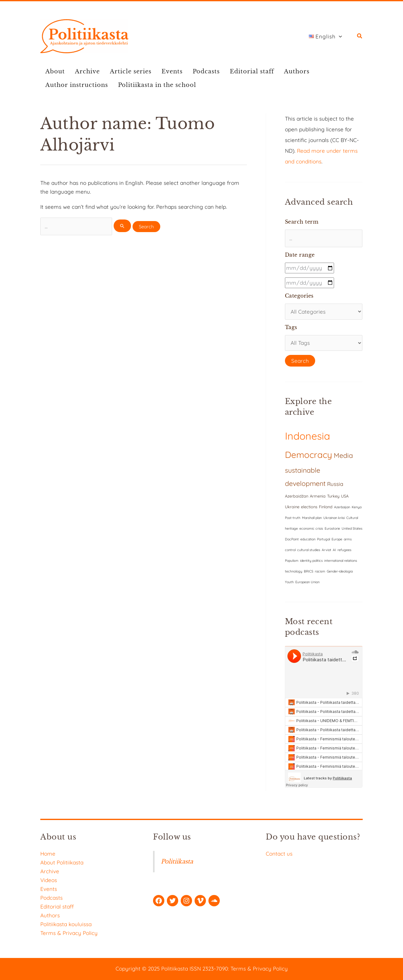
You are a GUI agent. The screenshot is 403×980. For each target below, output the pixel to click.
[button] (360, 37)
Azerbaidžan (297, 496)
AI (334, 550)
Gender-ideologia (340, 571)
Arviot (326, 550)
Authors (297, 71)
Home (48, 854)
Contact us (279, 854)
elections (309, 507)
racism (320, 571)
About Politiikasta (62, 862)
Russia (335, 484)
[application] (339, 37)
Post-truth (293, 518)
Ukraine (292, 507)
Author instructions (77, 85)
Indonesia (307, 436)
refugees (344, 550)
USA (345, 496)
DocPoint (292, 539)
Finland (326, 507)
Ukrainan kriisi (334, 518)
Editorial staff (252, 71)
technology (294, 571)
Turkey (333, 496)
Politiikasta (177, 861)
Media (343, 455)
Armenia (318, 496)
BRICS (309, 571)
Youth (289, 582)
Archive (87, 71)
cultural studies (309, 550)
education (308, 539)
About (55, 71)
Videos (49, 880)
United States (352, 528)
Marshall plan (312, 518)
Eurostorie (332, 528)
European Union (307, 582)
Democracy (309, 455)
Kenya (357, 507)
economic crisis (311, 528)
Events (172, 71)
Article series (131, 71)
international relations (341, 561)
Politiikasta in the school (157, 85)
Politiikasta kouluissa (66, 924)
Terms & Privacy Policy (69, 933)
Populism (292, 561)
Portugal (324, 539)
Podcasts (206, 71)
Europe (337, 539)
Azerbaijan (342, 507)
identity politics (311, 561)
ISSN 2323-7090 (209, 969)
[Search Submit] (122, 226)
